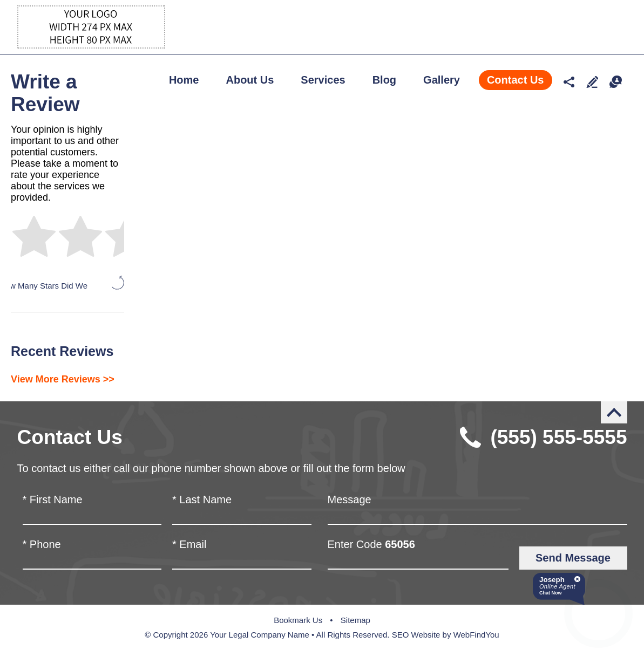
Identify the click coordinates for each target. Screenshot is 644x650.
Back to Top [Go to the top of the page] (614, 412)
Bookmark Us (298, 620)
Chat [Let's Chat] (616, 82)
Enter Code (371, 544)
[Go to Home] (91, 46)
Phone (42, 544)
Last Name (202, 500)
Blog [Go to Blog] (384, 80)
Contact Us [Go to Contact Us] (516, 80)
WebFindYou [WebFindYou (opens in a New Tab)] (476, 635)
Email (189, 544)
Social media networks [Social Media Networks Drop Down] (569, 82)
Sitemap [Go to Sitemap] (355, 620)
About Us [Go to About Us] (250, 80)
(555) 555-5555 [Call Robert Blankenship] (558, 437)
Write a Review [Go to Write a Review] (592, 82)
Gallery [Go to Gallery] (442, 80)
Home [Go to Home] (184, 80)
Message (350, 500)
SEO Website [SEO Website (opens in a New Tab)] (416, 635)
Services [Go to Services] (323, 80)
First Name (53, 500)
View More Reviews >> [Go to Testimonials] (63, 379)
